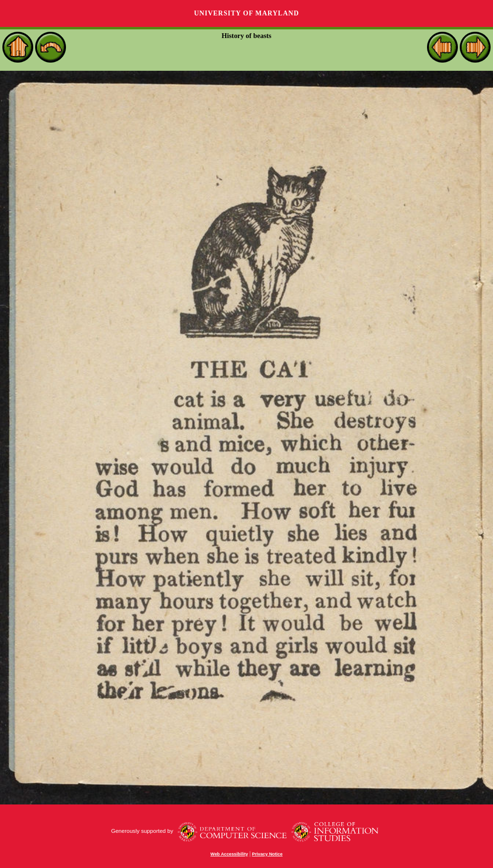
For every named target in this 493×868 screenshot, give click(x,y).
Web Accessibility (229, 854)
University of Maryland (246, 13)
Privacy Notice (267, 854)
